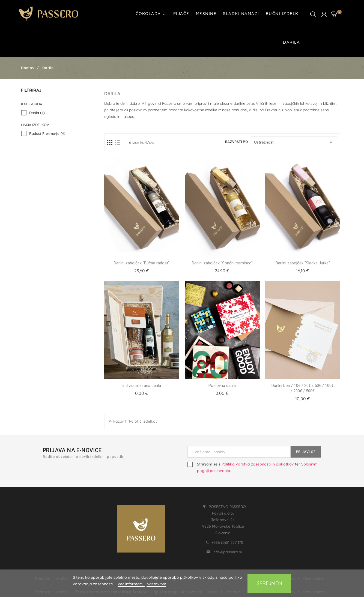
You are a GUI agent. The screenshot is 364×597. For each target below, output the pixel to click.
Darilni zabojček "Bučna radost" (142, 263)
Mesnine (206, 14)
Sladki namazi (241, 14)
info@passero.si (227, 552)
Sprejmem (269, 583)
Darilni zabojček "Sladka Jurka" (303, 263)
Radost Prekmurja (47, 133)
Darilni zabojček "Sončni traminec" (222, 263)
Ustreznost (294, 142)
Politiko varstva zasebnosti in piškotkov (258, 464)
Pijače (181, 14)
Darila (291, 42)
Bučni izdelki (283, 14)
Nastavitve (156, 584)
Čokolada (151, 14)
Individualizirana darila (142, 386)
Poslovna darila (222, 386)
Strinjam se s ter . (253, 467)
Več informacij (131, 584)
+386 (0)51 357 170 (227, 542)
